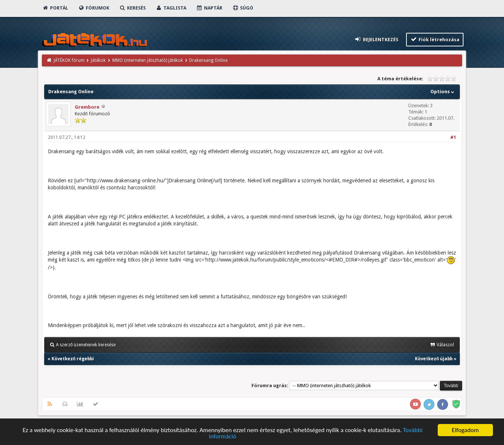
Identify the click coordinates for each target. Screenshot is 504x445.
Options (443, 92)
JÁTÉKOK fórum (69, 60)
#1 (453, 137)
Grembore (87, 107)
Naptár (209, 8)
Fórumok (94, 8)
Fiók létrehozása (435, 39)
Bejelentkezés (376, 39)
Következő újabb (434, 359)
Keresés (133, 8)
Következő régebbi (73, 359)
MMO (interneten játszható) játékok (148, 60)
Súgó (243, 8)
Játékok (98, 60)
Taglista (171, 8)
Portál (55, 8)
